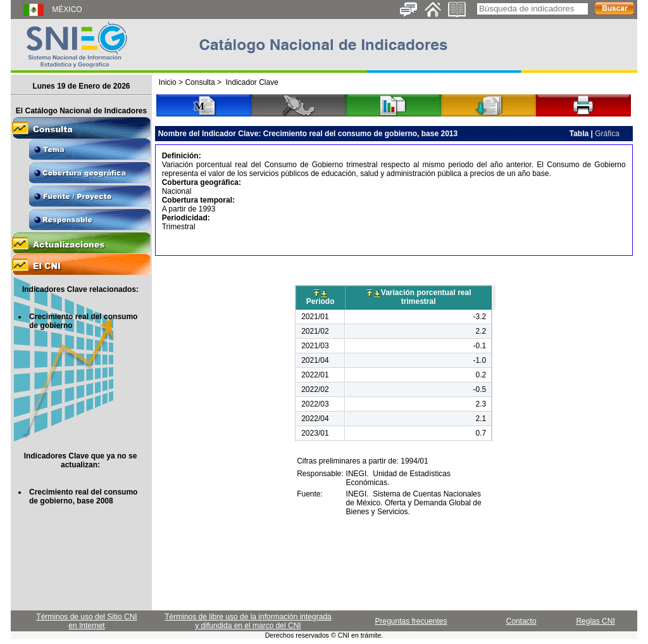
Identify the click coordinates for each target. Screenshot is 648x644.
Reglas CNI (595, 621)
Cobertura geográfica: (202, 182)
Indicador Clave (252, 82)
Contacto (521, 621)
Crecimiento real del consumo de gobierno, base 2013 (360, 134)
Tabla (579, 134)
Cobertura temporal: (198, 200)
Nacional (177, 191)
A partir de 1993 (189, 209)
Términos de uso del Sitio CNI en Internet (86, 621)
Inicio (168, 82)
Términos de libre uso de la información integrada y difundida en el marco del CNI (248, 621)
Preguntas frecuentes (411, 621)
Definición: (182, 156)
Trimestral (179, 227)
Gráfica (607, 134)
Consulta (200, 82)
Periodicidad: (186, 218)
